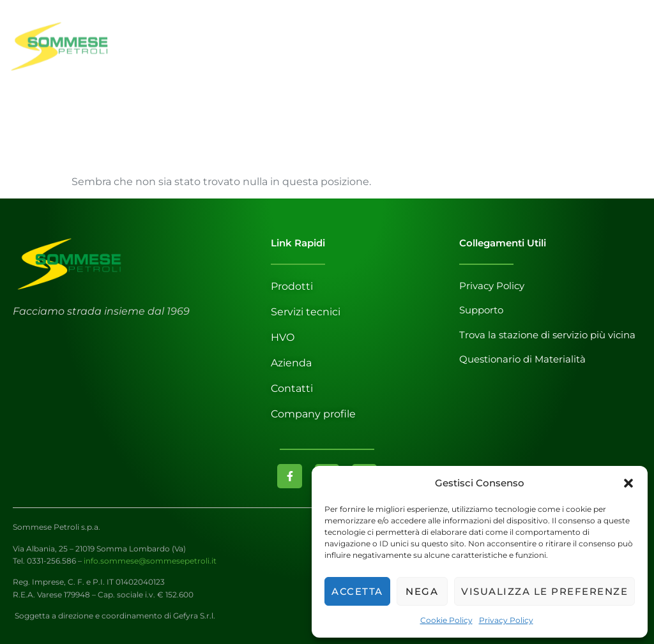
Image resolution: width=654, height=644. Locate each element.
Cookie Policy (446, 620)
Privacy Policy (506, 620)
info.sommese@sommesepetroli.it (150, 561)
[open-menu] (632, 53)
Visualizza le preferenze (544, 591)
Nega (422, 591)
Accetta (357, 591)
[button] (628, 483)
